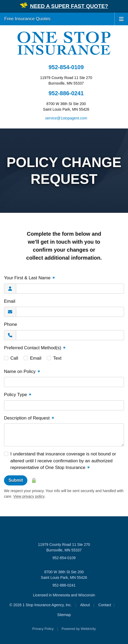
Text (57, 358)
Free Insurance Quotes (27, 19)
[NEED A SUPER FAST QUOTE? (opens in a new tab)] (69, 7)
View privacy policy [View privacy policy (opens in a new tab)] (29, 496)
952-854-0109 (66, 67)
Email (10, 301)
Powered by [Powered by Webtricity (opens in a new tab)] (79, 629)
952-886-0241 (66, 93)
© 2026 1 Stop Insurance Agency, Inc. (41, 605)
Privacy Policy (43, 629)
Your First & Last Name (30, 278)
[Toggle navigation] (121, 19)
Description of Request (29, 418)
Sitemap (64, 615)
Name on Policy (22, 371)
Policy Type (18, 395)
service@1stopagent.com (66, 118)
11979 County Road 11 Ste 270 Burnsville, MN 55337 (64, 547)
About (85, 605)
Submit (16, 480)
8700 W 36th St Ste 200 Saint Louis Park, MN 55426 (64, 575)
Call (14, 358)
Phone (10, 324)
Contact (105, 605)
